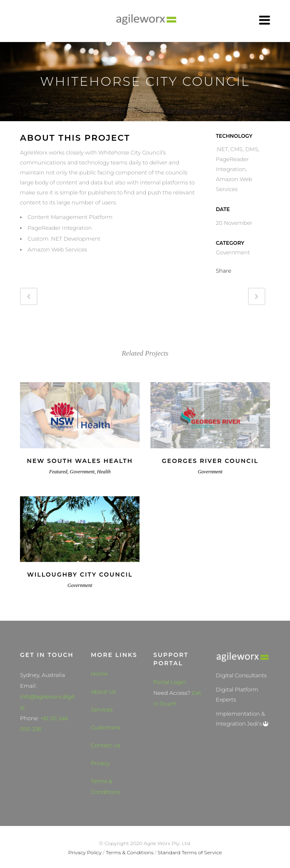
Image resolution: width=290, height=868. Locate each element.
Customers (105, 727)
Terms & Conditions (105, 786)
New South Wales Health (80, 461)
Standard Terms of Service (190, 852)
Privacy (100, 763)
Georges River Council (210, 461)
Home (99, 674)
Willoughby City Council (80, 575)
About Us (103, 691)
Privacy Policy (85, 852)
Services (102, 709)
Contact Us (106, 745)
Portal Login (170, 682)
